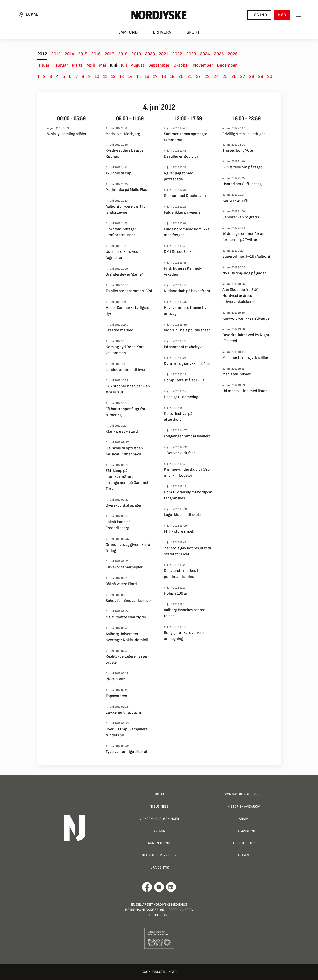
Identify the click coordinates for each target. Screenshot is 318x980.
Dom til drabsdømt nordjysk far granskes (188, 495)
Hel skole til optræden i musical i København (125, 451)
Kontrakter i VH (236, 201)
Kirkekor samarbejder (124, 567)
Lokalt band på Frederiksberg (118, 525)
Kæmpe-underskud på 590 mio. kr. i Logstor (187, 473)
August (138, 65)
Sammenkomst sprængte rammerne (186, 137)
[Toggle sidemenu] (298, 15)
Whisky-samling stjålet (67, 134)
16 (147, 76)
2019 (136, 54)
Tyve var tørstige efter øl (126, 752)
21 (190, 76)
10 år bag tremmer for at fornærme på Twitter (243, 237)
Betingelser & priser (159, 855)
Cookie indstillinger (159, 972)
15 (139, 76)
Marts (77, 65)
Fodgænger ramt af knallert (187, 436)
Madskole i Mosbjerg (123, 134)
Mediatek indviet (237, 374)
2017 (109, 54)
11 (105, 76)
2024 (205, 54)
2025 (219, 54)
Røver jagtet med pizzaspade (179, 176)
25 (225, 76)
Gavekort (159, 831)
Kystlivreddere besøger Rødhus (125, 154)
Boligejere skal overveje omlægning (184, 636)
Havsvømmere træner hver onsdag (187, 311)
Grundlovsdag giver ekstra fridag (128, 548)
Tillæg (243, 855)
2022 (177, 54)
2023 (191, 54)
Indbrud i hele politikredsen (187, 330)
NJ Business (159, 807)
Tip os (159, 794)
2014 (69, 54)
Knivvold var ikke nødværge (246, 318)
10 (97, 76)
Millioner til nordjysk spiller (245, 358)
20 (181, 76)
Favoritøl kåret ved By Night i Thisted (246, 338)
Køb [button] (282, 15)
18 (164, 76)
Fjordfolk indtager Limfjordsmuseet (121, 232)
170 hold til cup (119, 173)
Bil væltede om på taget (242, 167)
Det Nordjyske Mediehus (167, 905)
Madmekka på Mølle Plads (127, 190)
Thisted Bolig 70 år (238, 151)
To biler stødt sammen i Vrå (129, 291)
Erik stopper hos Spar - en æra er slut (128, 389)
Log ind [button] (259, 15)
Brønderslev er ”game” (124, 274)
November (203, 65)
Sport (193, 32)
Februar (61, 65)
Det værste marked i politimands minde (181, 574)
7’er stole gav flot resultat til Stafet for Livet (188, 551)
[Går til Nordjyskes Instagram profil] (159, 887)
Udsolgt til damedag (181, 397)
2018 (123, 54)
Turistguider (244, 843)
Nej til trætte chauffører (126, 617)
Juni (113, 65)
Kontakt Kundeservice (244, 794)
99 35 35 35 (162, 915)
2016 (96, 54)
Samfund (128, 32)
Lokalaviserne (244, 831)
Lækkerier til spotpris (124, 713)
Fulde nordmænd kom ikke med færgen (187, 232)
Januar (43, 65)
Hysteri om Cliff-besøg (242, 184)
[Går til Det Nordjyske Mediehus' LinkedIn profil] (171, 887)
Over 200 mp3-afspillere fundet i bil (127, 732)
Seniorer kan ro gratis (241, 217)
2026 (233, 54)
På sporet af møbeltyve (184, 347)
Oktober (181, 65)
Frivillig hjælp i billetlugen (244, 134)
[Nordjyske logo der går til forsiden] (159, 15)
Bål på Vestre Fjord (121, 584)
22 (198, 76)
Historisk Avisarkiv (244, 807)
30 (270, 76)
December (227, 65)
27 (243, 76)
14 (130, 76)
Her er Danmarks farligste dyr (127, 311)
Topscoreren (116, 696)
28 (252, 76)
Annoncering (159, 843)
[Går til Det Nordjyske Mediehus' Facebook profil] (147, 887)
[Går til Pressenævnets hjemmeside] (159, 938)
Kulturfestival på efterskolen (178, 417)
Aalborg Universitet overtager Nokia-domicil (127, 637)
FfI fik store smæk (179, 532)
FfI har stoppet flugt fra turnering (125, 412)
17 (155, 76)
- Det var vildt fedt (179, 453)
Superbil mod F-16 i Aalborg (246, 257)
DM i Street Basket (179, 252)
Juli (124, 65)
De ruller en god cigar (182, 157)
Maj (102, 65)
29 (261, 76)
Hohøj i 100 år (176, 593)
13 (122, 76)
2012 (42, 54)
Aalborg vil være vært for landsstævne (126, 210)
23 (207, 76)
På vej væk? (115, 679)
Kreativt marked (119, 330)
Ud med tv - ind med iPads (245, 391)
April (91, 65)
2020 (150, 54)
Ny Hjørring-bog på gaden (244, 273)
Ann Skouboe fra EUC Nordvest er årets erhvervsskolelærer (240, 296)
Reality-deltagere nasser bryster (127, 660)
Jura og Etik (159, 867)
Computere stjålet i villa (184, 380)
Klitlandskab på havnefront (187, 291)
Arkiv (243, 819)
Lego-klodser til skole (182, 515)
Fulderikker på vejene (182, 212)
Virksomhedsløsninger (159, 819)
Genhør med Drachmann (185, 196)
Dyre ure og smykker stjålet (187, 364)
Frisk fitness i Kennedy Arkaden (183, 271)
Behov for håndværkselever (129, 601)
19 (172, 76)
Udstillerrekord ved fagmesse (122, 255)
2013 (56, 54)
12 (113, 76)
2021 (163, 54)
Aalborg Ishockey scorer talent (184, 613)
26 (234, 76)
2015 (83, 54)
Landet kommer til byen (126, 370)
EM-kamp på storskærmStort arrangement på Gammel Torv (127, 480)
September (159, 65)
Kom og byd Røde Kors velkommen (125, 350)
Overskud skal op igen (124, 505)
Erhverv (162, 32)
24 (216, 76)
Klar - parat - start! (122, 432)
